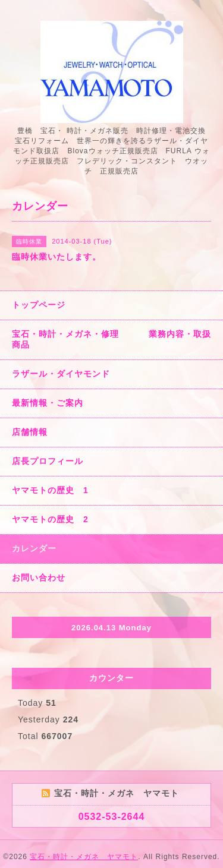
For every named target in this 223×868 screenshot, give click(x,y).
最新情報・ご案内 (48, 403)
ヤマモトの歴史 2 (50, 519)
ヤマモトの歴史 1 (50, 490)
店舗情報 (30, 432)
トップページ (39, 305)
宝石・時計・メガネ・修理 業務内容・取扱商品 (111, 339)
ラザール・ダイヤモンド (61, 374)
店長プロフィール (48, 461)
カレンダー (34, 548)
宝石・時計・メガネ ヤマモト (84, 857)
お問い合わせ (39, 577)
